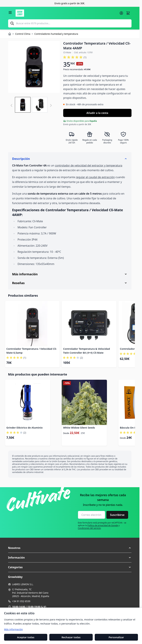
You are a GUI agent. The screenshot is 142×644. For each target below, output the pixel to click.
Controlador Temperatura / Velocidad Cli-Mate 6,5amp (32, 351)
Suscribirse (117, 515)
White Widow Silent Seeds (79, 428)
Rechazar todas (71, 637)
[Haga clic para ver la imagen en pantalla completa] (34, 67)
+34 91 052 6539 (21, 601)
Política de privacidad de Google (103, 525)
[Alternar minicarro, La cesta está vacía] (128, 13)
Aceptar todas (26, 637)
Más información (13, 629)
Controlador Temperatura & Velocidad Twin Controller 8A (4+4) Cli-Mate (86, 351)
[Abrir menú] (10, 13)
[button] (75, 57)
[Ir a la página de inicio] (66, 13)
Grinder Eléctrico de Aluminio (25, 428)
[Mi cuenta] (121, 13)
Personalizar (116, 637)
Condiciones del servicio (89, 528)
